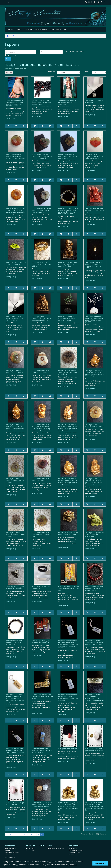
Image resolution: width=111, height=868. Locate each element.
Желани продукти (74, 853)
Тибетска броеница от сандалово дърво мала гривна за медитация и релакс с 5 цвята (15, 103)
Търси (7, 48)
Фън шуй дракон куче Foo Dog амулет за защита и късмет (95, 210)
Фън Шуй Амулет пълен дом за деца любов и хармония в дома (42, 210)
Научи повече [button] (71, 865)
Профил (19, 29)
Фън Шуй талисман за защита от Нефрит (41, 371)
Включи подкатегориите (75, 51)
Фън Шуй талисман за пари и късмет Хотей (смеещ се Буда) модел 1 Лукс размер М (95, 481)
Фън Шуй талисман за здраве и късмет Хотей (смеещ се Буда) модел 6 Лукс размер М (95, 373)
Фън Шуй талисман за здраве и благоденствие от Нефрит (68, 372)
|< (7, 835)
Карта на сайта (30, 850)
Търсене (16, 36)
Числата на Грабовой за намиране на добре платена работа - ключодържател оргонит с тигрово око (16, 698)
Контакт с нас (30, 848)
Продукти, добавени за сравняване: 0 (17, 68)
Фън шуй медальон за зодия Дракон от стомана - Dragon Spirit (16, 318)
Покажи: (86, 72)
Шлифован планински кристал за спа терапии (94, 750)
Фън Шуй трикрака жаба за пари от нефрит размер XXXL (94, 534)
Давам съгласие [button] (100, 863)
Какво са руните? (55, 29)
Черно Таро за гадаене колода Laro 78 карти (41, 642)
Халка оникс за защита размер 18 (41, 587)
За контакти (28, 29)
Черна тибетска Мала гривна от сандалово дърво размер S (14, 642)
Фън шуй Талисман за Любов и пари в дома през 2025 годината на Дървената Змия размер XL (94, 806)
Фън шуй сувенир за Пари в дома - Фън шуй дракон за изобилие (41, 318)
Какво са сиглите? (41, 29)
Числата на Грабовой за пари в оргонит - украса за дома (42, 696)
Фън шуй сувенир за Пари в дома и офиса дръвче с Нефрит (67, 318)
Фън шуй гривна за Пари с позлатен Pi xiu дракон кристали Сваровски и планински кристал (68, 211)
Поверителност (9, 855)
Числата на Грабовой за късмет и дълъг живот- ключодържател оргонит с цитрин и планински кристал (68, 644)
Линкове (7, 850)
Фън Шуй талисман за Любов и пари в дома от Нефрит (15, 480)
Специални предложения (56, 848)
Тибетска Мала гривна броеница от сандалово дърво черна (41, 102)
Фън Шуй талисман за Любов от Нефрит (41, 479)
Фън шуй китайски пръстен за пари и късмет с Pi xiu (42, 264)
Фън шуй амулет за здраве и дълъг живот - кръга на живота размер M (15, 157)
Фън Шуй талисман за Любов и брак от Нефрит (95, 425)
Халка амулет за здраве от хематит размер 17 (15, 587)
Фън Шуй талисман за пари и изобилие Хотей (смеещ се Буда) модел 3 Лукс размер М (68, 481)
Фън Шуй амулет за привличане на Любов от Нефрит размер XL (94, 156)
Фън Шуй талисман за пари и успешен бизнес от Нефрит (16, 534)
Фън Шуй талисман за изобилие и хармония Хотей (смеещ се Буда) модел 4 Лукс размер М (41, 427)
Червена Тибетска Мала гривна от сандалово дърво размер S (94, 588)
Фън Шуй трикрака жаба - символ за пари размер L (69, 533)
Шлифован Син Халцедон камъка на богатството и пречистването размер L (42, 804)
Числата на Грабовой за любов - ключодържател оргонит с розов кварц (94, 642)
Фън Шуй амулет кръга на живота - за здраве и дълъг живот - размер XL (16, 210)
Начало (10, 29)
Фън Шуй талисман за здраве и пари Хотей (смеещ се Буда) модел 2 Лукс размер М (16, 427)
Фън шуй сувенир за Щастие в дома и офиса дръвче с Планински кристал (94, 319)
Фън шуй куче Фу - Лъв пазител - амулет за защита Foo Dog (68, 264)
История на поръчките (76, 850)
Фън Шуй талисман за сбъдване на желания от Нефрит (42, 534)
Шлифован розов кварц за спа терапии (15, 804)
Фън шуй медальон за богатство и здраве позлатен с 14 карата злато (93, 265)
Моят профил (73, 848)
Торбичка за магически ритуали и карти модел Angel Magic (67, 102)
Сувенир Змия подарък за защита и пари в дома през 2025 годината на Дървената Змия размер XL (68, 806)
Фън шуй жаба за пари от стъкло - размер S (16, 263)
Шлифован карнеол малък (69, 749)
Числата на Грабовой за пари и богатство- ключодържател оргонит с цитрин (68, 697)
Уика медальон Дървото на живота (94, 101)
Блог (66, 29)
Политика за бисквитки (12, 853)
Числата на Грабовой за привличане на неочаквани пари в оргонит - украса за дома (94, 697)
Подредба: (51, 72)
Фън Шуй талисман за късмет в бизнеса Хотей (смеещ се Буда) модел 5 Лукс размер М (68, 427)
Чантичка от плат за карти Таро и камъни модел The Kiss (69, 588)
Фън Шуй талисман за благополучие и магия (14, 371)
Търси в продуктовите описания (16, 55)
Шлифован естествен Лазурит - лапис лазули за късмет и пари (42, 750)
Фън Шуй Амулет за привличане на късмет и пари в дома (68, 156)
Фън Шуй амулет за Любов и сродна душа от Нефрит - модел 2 (42, 156)
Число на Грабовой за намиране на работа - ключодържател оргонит (16, 750)
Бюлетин (71, 855)
